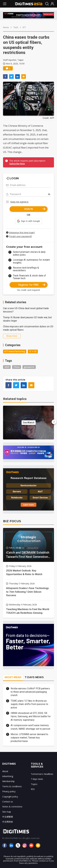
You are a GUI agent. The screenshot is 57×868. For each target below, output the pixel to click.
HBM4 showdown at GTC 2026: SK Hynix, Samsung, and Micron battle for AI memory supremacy (31, 716)
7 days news (37, 779)
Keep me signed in (19, 202)
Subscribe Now (17, 164)
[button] (28, 221)
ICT (24, 27)
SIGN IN (35, 209)
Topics (34, 784)
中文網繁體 (8, 817)
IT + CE (33, 351)
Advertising (8, 776)
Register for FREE (32, 285)
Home (6, 27)
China (17, 367)
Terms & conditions (12, 786)
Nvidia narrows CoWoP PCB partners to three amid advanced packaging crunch (30, 692)
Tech (16, 27)
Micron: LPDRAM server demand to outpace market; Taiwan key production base (29, 738)
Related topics (15, 399)
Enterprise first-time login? (22, 233)
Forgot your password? (21, 236)
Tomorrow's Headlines (42, 774)
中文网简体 (8, 822)
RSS (33, 789)
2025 (7, 367)
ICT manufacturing (15, 351)
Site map (7, 812)
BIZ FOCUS (12, 521)
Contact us (8, 802)
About (5, 771)
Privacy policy (9, 791)
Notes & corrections (12, 807)
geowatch (29, 367)
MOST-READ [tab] (13, 677)
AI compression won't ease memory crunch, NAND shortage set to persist (30, 727)
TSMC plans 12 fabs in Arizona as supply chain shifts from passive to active (29, 704)
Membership (8, 781)
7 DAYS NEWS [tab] (34, 677)
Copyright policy (10, 797)
